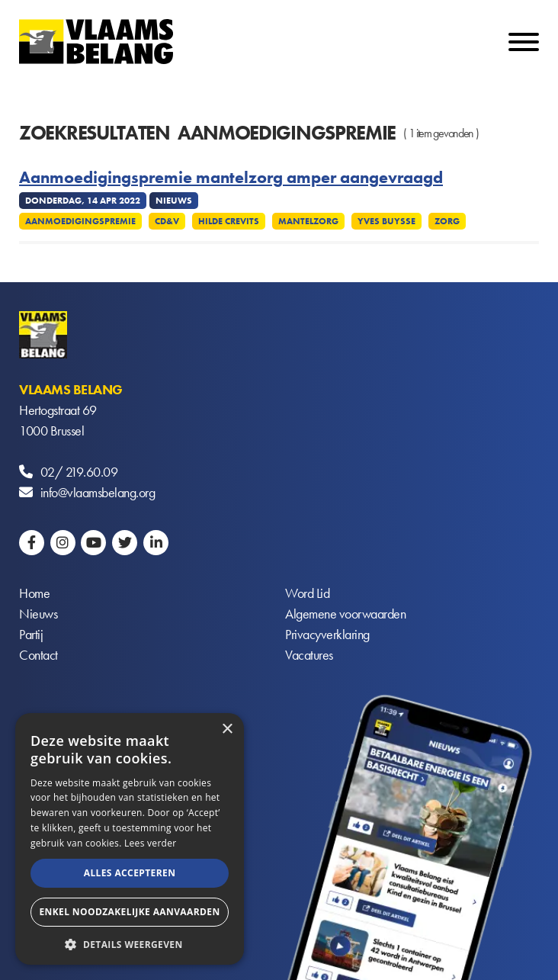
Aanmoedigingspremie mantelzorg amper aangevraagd (231, 178)
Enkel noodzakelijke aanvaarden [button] (129, 912)
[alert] (130, 839)
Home (34, 593)
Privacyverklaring (327, 634)
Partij (31, 634)
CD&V (167, 221)
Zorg (447, 221)
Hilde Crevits (229, 221)
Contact (38, 655)
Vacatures (309, 655)
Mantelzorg (308, 221)
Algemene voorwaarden (345, 614)
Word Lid (307, 593)
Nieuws (38, 614)
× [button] (227, 729)
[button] (130, 943)
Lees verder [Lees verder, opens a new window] (151, 843)
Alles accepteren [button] (130, 873)
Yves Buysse (386, 221)
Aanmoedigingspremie (80, 221)
